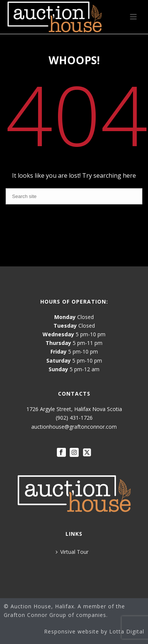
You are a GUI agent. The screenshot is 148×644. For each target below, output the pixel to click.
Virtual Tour (72, 552)
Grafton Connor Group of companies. (56, 615)
